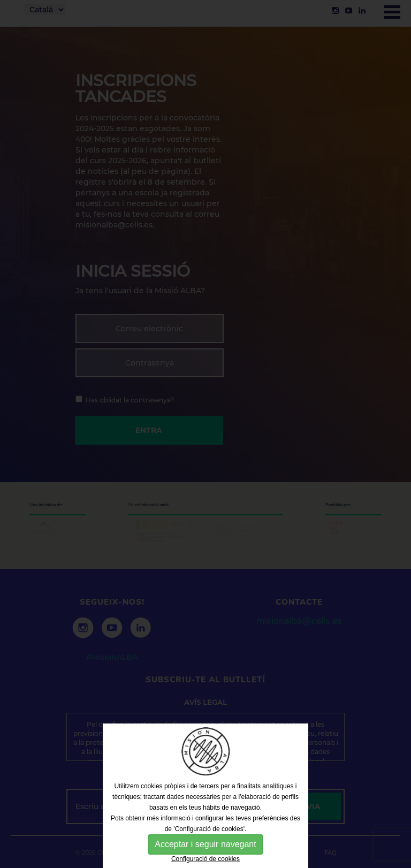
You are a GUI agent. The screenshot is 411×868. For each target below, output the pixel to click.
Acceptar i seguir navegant (205, 844)
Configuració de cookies (205, 859)
